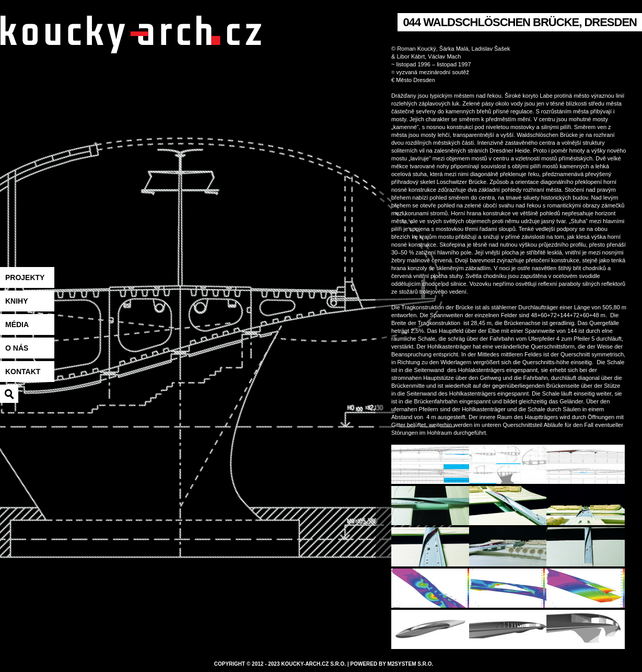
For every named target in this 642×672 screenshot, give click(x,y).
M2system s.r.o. (410, 664)
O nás (17, 348)
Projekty (25, 277)
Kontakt (23, 372)
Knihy (17, 301)
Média (17, 325)
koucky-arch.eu (131, 47)
